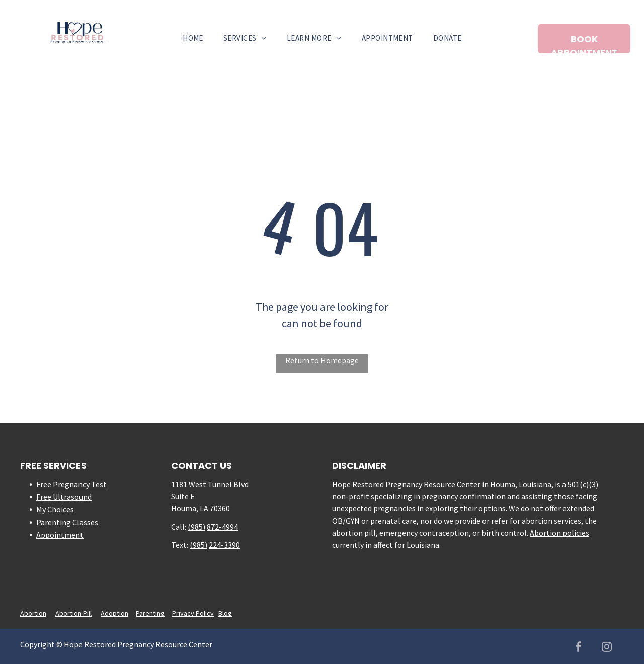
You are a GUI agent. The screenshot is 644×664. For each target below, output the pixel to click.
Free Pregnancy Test (71, 484)
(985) (196, 527)
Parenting (150, 613)
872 (213, 527)
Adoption (114, 613)
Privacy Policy (193, 613)
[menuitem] (193, 39)
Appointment (60, 535)
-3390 (230, 545)
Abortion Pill (73, 613)
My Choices (55, 509)
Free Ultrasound (64, 497)
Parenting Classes (67, 522)
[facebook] (579, 648)
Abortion (33, 613)
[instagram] (607, 648)
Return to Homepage (322, 360)
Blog (225, 613)
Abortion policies (559, 533)
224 (215, 545)
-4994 (228, 527)
